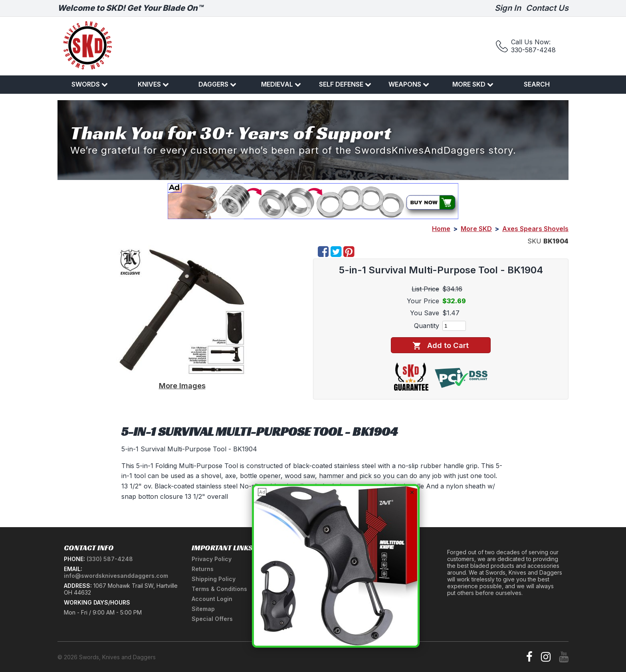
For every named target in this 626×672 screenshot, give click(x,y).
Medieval (281, 84)
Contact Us (547, 8)
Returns (203, 569)
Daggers (217, 84)
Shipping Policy (214, 579)
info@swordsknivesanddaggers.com (116, 576)
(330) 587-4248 (110, 559)
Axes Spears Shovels (535, 229)
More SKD (473, 84)
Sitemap (203, 609)
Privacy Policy (212, 559)
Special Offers (212, 619)
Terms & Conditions (219, 589)
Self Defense (345, 84)
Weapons (409, 84)
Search (537, 84)
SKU (534, 241)
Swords (90, 84)
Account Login (212, 599)
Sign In (508, 8)
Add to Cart (441, 345)
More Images (182, 385)
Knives (153, 84)
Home (441, 229)
